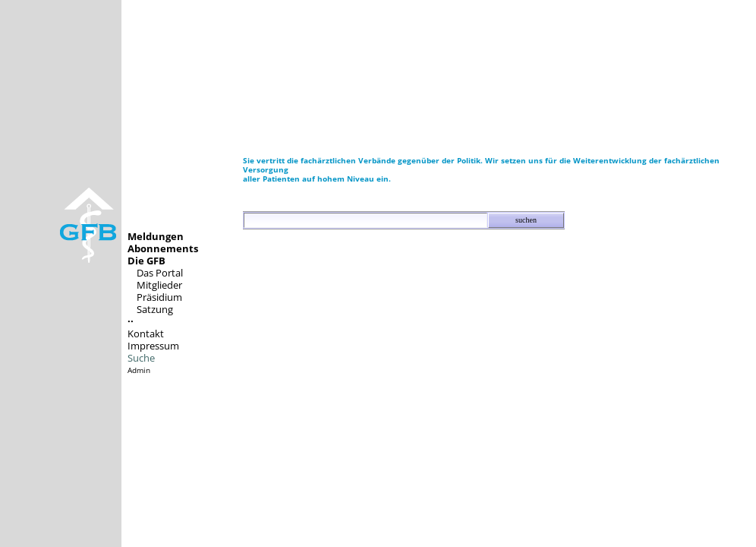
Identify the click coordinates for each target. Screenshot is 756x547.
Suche (141, 358)
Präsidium (159, 297)
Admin (139, 370)
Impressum (153, 346)
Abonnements (163, 248)
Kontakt (146, 334)
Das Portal (160, 273)
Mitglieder (159, 285)
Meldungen (156, 236)
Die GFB (146, 261)
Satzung (155, 309)
